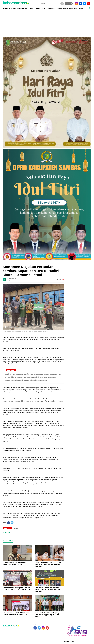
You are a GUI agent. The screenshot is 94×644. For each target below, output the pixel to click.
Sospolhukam (22, 8)
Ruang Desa (51, 8)
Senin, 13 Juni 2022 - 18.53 (12, 280)
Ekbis (44, 8)
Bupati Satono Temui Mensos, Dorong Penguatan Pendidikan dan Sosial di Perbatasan (48, 564)
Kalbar (31, 8)
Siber (72, 641)
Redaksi (67, 641)
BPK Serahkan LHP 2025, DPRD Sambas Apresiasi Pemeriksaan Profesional (31, 377)
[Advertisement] (47, 23)
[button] (90, 7)
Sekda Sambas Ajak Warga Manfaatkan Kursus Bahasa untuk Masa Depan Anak (33, 374)
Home (5, 8)
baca (59, 280)
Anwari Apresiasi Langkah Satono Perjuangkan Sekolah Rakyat (27, 380)
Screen (69, 4)
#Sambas (16, 528)
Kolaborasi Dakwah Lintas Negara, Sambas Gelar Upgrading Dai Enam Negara (47, 615)
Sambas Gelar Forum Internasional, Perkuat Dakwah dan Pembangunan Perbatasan (47, 590)
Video (81, 8)
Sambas (37, 8)
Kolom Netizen (62, 8)
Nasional (12, 8)
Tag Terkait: (7, 528)
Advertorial (73, 8)
